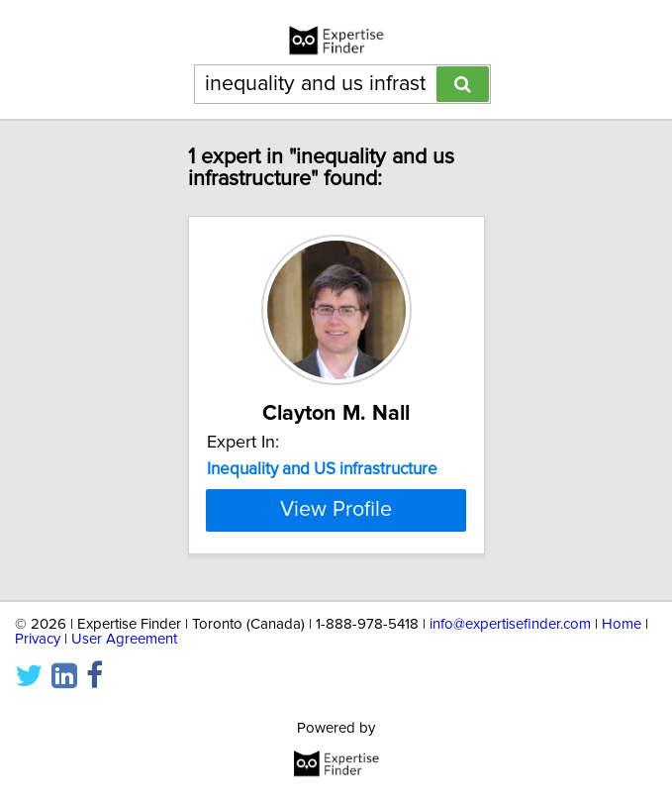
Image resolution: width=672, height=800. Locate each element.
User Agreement (124, 639)
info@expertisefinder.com (510, 624)
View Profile (336, 510)
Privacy (38, 639)
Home (622, 624)
